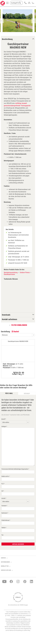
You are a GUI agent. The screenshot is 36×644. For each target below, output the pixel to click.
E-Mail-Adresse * (6, 520)
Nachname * (5, 513)
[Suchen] (20, 3)
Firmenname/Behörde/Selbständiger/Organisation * (15, 469)
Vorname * (4, 506)
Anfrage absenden (18, 544)
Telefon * (4, 528)
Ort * (3, 491)
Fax (2, 535)
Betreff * (4, 419)
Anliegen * (4, 426)
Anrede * (4, 498)
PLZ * (3, 484)
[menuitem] (7, 3)
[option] (18, 21)
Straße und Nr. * (6, 476)
